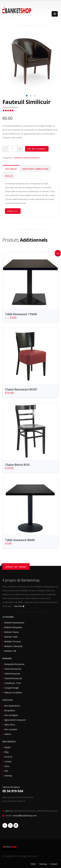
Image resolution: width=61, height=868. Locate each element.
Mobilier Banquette (13, 627)
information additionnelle (35, 169)
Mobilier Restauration (14, 623)
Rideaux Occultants (13, 692)
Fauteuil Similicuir (31, 158)
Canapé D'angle (12, 688)
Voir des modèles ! (37, 149)
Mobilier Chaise (12, 632)
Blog (6, 752)
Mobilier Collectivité (13, 646)
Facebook (5, 825)
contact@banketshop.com (24, 816)
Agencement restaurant (15, 720)
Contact (8, 761)
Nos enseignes (11, 715)
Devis (7, 766)
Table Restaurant (12, 674)
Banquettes (10, 710)
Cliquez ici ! (13, 211)
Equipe (8, 747)
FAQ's (33, 864)
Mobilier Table (11, 637)
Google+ (10, 825)
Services (8, 757)
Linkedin (16, 825)
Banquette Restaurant (14, 664)
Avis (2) (9, 176)
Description (11, 169)
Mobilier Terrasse (13, 641)
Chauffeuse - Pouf (13, 683)
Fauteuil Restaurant (13, 678)
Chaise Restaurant (13, 669)
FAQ (6, 771)
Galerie (8, 734)
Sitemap (8, 776)
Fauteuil (18, 158)
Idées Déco (10, 725)
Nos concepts (11, 729)
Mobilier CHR (10, 651)
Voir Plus (19, 606)
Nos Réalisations (12, 706)
